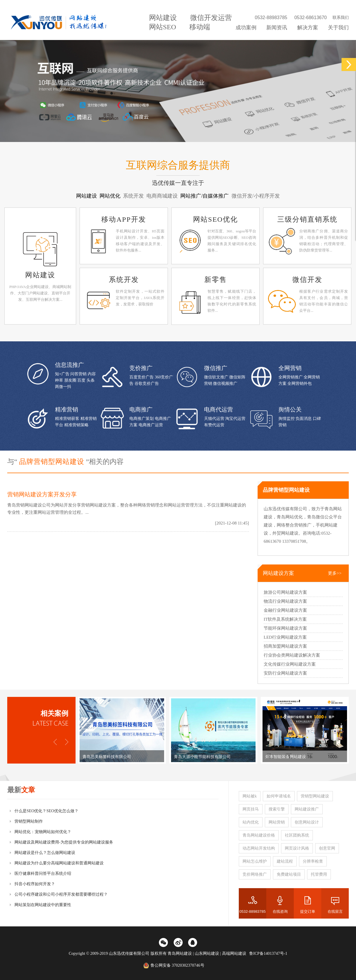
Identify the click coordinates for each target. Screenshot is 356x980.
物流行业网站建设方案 (285, 601)
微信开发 (307, 280)
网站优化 (111, 196)
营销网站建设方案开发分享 (42, 494)
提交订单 (308, 911)
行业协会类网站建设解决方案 (292, 655)
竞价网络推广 (255, 874)
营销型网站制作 (29, 821)
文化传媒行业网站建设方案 (290, 664)
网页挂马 (251, 809)
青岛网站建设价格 (259, 835)
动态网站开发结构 (259, 848)
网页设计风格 (297, 848)
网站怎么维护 (255, 861)
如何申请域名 (279, 796)
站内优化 (251, 822)
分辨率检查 (313, 861)
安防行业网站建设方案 (285, 673)
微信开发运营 (211, 18)
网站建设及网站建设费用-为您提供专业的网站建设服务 (64, 842)
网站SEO (163, 27)
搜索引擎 (277, 809)
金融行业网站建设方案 (285, 610)
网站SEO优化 (215, 219)
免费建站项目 (289, 874)
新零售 (216, 280)
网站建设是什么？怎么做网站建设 (45, 853)
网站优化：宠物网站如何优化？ (43, 832)
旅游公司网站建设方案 (285, 592)
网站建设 (163, 18)
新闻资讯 (277, 28)
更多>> (335, 573)
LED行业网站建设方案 (285, 637)
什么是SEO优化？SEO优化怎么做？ (46, 811)
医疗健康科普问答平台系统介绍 (43, 874)
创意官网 (327, 848)
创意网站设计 (307, 822)
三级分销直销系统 (307, 219)
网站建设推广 (307, 809)
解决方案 (308, 28)
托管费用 (319, 874)
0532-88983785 (253, 911)
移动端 (200, 27)
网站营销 (277, 822)
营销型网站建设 (315, 796)
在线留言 (335, 911)
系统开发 (124, 280)
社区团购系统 (297, 835)
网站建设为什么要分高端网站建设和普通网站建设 (59, 863)
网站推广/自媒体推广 (205, 196)
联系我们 (341, 18)
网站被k (250, 796)
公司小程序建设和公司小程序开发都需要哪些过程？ (61, 894)
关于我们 (338, 28)
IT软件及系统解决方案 (285, 619)
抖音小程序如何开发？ (35, 884)
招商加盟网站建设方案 (285, 646)
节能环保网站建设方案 (285, 628)
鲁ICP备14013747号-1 (268, 953)
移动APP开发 (124, 219)
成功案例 (246, 28)
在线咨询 (280, 911)
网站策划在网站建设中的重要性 (43, 905)
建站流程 (285, 861)
